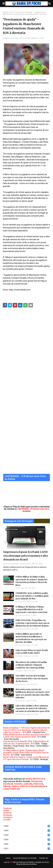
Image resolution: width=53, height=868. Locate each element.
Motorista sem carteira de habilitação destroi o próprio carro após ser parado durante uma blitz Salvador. (33, 694)
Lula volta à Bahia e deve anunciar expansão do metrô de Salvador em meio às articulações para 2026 (33, 709)
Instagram (36, 781)
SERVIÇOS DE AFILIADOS (33, 786)
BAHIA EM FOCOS (34, 779)
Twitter (15, 786)
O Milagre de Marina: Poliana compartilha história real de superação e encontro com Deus (31, 610)
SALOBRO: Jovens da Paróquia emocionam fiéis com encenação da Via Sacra (32, 679)
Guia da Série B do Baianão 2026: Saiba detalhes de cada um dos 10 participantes (26, 742)
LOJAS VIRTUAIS (12, 789)
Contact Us (44, 858)
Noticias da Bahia (12, 38)
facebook (7, 808)
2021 (27, 849)
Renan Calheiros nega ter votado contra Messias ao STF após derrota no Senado (26, 758)
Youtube (18, 784)
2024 (27, 835)
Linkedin (28, 784)
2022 (27, 844)
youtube (7, 820)
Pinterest (38, 784)
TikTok (7, 786)
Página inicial (8, 12)
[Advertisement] (26, 393)
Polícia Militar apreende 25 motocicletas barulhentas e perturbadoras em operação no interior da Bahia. (31, 638)
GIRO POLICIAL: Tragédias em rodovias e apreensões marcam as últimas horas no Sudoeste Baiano (33, 623)
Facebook (8, 784)
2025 (27, 830)
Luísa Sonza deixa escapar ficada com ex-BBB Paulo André (32, 652)
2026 (27, 826)
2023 (27, 839)
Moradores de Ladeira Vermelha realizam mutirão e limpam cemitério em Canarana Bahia (31, 665)
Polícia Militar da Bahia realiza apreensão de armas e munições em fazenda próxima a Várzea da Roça (31, 581)
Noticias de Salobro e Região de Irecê (34, 862)
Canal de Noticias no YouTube (25, 858)
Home (8, 858)
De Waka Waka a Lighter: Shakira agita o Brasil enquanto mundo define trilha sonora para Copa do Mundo (26, 753)
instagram (8, 815)
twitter (6, 811)
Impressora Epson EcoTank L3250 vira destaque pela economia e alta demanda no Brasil (25, 556)
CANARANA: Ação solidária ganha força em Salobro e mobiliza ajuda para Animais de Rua (32, 596)
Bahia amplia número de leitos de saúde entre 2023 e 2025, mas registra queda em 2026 (26, 736)
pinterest (7, 813)
